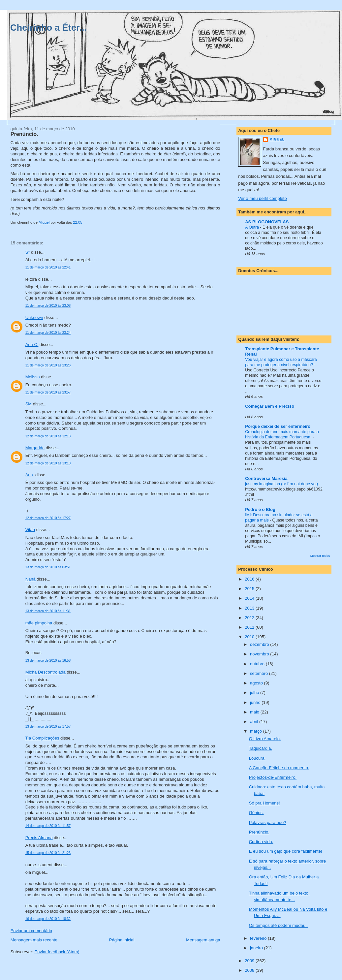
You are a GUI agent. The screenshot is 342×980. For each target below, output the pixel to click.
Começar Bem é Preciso (270, 406)
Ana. (30, 475)
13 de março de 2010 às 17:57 (48, 727)
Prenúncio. (259, 832)
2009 (250, 961)
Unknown (34, 317)
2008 (250, 970)
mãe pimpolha (39, 623)
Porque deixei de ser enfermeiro (278, 426)
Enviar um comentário (31, 931)
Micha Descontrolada (46, 672)
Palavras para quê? (268, 822)
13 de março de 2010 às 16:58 (48, 661)
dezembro (260, 644)
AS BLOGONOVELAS (267, 222)
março (257, 731)
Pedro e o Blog (260, 509)
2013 (250, 608)
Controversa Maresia (266, 478)
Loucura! (257, 758)
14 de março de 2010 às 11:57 (48, 826)
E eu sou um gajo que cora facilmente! (286, 851)
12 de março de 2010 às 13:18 (48, 463)
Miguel (277, 139)
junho (256, 702)
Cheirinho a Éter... (48, 28)
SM (29, 404)
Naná (31, 579)
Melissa (33, 377)
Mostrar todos (320, 556)
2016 (250, 579)
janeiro (257, 948)
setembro (260, 673)
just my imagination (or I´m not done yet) (282, 484)
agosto (257, 683)
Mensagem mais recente (34, 940)
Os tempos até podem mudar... (278, 925)
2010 (250, 637)
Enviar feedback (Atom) (57, 952)
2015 (250, 589)
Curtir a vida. (261, 842)
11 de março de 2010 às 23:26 (48, 365)
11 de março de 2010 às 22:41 (48, 267)
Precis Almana (39, 838)
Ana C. (32, 345)
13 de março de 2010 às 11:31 (48, 611)
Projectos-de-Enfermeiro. (273, 777)
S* (28, 252)
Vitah (30, 530)
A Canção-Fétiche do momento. (279, 768)
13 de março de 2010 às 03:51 (48, 567)
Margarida (35, 448)
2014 (250, 598)
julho (255, 693)
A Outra (252, 227)
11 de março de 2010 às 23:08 (48, 306)
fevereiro (259, 938)
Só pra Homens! (264, 803)
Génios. (256, 813)
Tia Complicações (42, 738)
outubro (258, 664)
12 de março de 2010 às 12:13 (48, 436)
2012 (250, 618)
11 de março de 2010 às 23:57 (48, 392)
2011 (250, 627)
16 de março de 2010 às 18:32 (48, 919)
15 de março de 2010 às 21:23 (48, 853)
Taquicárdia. (261, 748)
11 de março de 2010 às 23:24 (48, 333)
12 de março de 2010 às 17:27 (48, 518)
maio (255, 712)
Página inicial (122, 940)
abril (255, 722)
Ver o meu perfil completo (262, 198)
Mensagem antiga (203, 940)
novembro (260, 654)
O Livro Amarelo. (265, 739)
